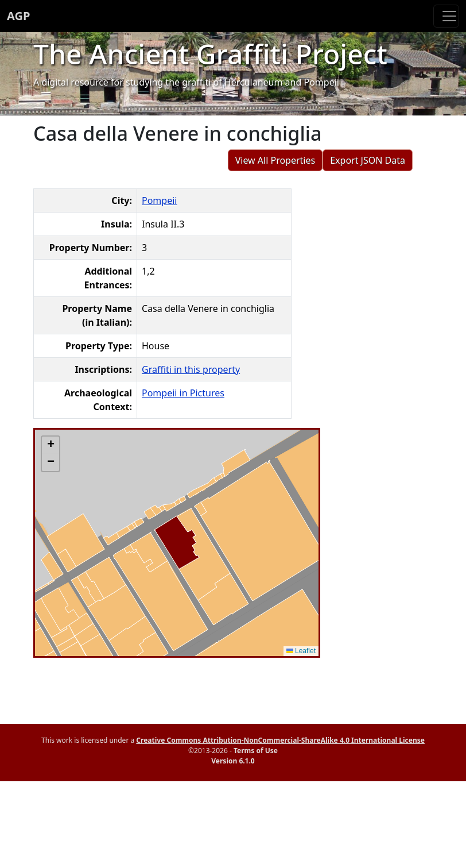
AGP (18, 16)
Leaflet (301, 651)
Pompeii (159, 200)
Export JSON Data (368, 160)
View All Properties (275, 160)
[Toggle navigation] (446, 16)
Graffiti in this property (191, 369)
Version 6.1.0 (233, 761)
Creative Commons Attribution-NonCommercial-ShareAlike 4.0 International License (280, 740)
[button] (51, 445)
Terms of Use (256, 751)
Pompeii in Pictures (183, 393)
